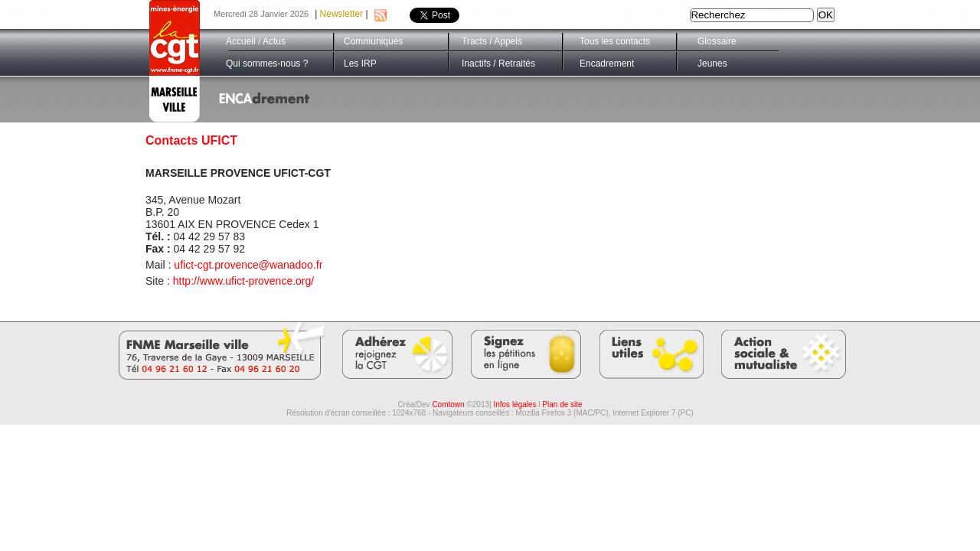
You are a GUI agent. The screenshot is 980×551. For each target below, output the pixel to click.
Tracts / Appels (492, 41)
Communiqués (373, 41)
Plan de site (562, 404)
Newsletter (342, 14)
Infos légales (514, 404)
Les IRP (360, 64)
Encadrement (607, 64)
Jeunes (712, 64)
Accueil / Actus (256, 41)
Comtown (448, 404)
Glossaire (717, 41)
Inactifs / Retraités (498, 64)
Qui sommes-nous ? (267, 64)
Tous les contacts (615, 41)
